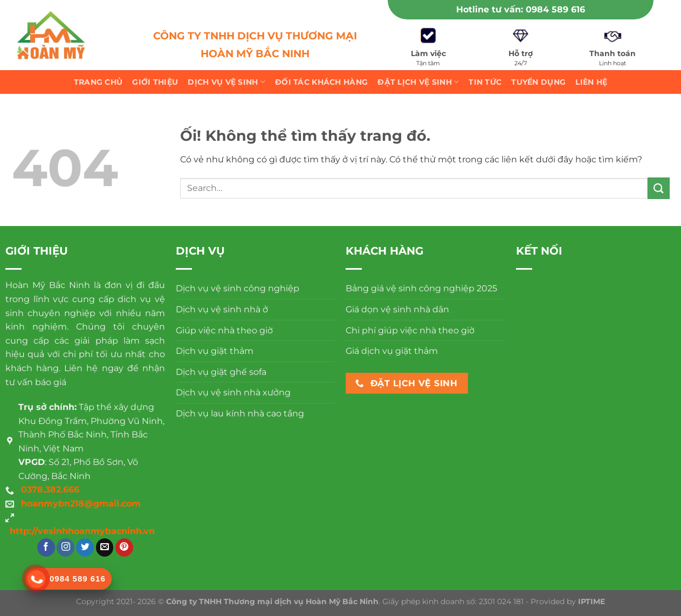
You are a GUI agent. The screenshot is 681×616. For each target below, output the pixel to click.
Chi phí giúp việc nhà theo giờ (410, 330)
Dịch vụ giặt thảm (215, 351)
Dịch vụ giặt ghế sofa (221, 372)
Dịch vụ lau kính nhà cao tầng (240, 413)
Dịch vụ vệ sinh (226, 82)
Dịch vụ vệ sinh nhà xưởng (233, 392)
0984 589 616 (555, 9)
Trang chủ (98, 82)
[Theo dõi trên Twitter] (85, 547)
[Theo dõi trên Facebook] (46, 547)
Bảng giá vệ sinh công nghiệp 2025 (421, 288)
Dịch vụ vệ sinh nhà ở (222, 309)
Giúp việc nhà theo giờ (224, 330)
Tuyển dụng (538, 82)
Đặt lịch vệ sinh (418, 82)
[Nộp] (658, 188)
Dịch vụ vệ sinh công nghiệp (238, 288)
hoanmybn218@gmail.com (81, 504)
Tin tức (485, 82)
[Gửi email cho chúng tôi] (105, 547)
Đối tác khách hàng (321, 82)
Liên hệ (591, 82)
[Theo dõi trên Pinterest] (124, 547)
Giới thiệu (155, 82)
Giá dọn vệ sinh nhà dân (397, 309)
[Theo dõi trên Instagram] (66, 547)
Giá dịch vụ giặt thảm (392, 351)
